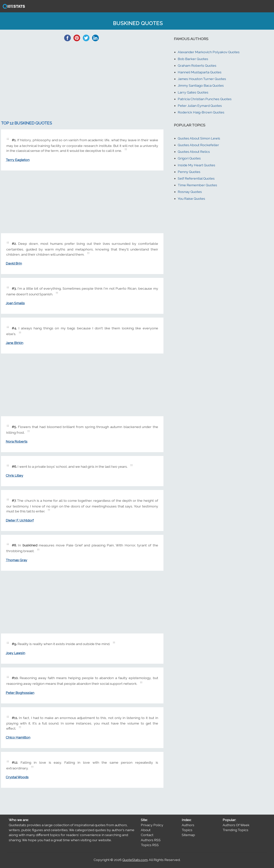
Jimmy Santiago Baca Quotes (201, 85)
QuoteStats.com (135, 860)
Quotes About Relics (194, 152)
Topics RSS (150, 845)
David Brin (14, 263)
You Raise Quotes (191, 199)
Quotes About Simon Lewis (199, 138)
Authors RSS (151, 840)
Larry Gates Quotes (193, 92)
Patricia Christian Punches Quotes (205, 99)
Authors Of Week (236, 825)
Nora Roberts (17, 441)
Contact (147, 835)
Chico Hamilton (18, 737)
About (146, 830)
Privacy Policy (152, 825)
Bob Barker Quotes (193, 59)
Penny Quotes (189, 172)
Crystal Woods (17, 777)
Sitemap (188, 835)
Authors (188, 825)
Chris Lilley (14, 475)
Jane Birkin (14, 343)
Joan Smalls (15, 303)
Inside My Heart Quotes (196, 165)
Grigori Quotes (189, 158)
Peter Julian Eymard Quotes (200, 106)
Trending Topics (235, 830)
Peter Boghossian (20, 693)
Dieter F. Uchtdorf (20, 520)
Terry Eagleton (18, 160)
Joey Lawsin (15, 653)
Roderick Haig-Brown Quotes (201, 112)
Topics (187, 830)
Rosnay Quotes (190, 192)
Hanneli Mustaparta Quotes (200, 72)
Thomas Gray (16, 560)
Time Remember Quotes (197, 185)
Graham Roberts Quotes (197, 65)
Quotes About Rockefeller (198, 145)
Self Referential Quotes (196, 178)
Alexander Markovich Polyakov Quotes (209, 52)
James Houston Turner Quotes (202, 79)
